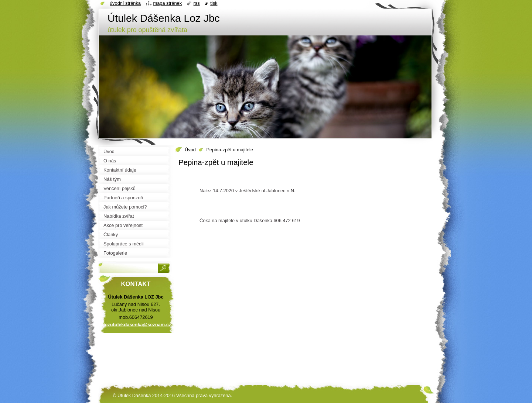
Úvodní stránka (125, 3)
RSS (197, 3)
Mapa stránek (168, 3)
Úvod (190, 150)
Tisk (214, 3)
